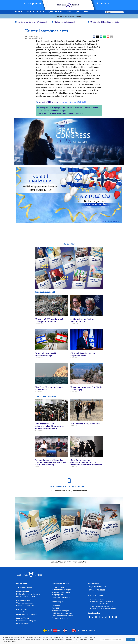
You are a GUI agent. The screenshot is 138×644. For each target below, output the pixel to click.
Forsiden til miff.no (59, 587)
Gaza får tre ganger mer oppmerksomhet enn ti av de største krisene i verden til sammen (86, 463)
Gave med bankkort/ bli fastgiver (102, 601)
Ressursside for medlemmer (62, 616)
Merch (85, 12)
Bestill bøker (69, 244)
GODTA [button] (130, 639)
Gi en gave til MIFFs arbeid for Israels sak (69, 486)
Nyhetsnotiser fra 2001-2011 (74, 102)
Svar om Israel (40, 12)
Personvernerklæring (60, 618)
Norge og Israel (58, 595)
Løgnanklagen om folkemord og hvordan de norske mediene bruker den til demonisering (51, 463)
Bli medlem (102, 3)
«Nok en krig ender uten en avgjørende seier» (83, 355)
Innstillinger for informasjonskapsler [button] (111, 639)
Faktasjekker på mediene (61, 597)
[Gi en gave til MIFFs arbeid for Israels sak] (69, 481)
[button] (98, 37)
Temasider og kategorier (61, 592)
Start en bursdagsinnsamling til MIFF (104, 608)
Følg (78, 12)
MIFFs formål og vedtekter (62, 613)
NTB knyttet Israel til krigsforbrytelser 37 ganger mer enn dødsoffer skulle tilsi (50, 426)
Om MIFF (69, 12)
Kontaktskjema (26, 587)
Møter (50, 12)
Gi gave (28, 12)
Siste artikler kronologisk (61, 590)
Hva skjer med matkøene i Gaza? (85, 424)
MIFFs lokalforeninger (60, 611)
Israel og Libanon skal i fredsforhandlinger (46, 355)
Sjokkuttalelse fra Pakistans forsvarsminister (83, 320)
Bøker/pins (59, 12)
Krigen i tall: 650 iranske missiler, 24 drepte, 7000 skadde (50, 320)
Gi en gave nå (33, 3)
